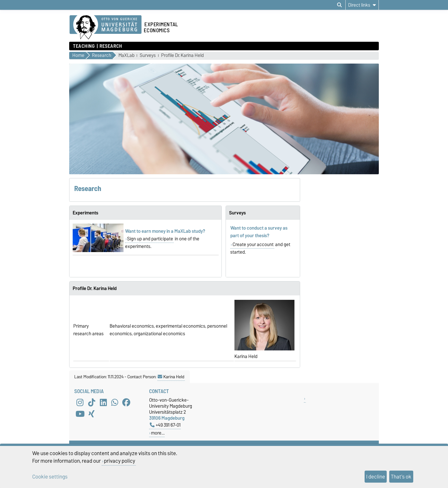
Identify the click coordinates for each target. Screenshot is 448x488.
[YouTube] (80, 414)
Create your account (253, 244)
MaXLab (127, 56)
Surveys (148, 56)
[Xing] (92, 414)
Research (111, 46)
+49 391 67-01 (165, 425)
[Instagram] (80, 403)
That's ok (401, 477)
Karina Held (171, 377)
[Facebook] (126, 403)
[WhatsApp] (115, 403)
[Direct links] (362, 5)
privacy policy (120, 461)
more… (158, 433)
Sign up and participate (150, 239)
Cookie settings (50, 477)
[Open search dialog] (339, 5)
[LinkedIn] (103, 403)
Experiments (85, 213)
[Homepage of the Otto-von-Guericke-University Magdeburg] (106, 28)
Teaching (84, 46)
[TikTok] (92, 403)
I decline (376, 477)
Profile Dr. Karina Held (182, 56)
